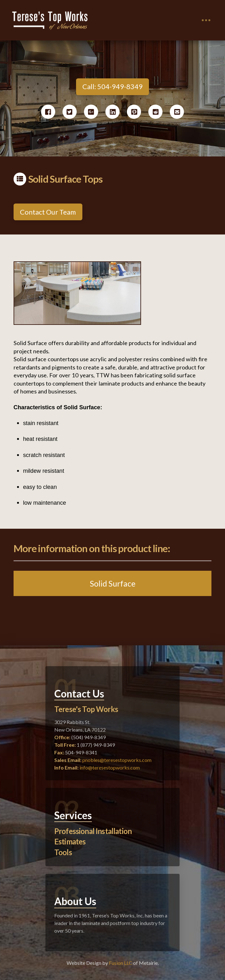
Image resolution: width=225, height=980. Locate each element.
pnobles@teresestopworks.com (117, 760)
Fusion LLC (121, 963)
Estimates (70, 841)
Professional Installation (93, 831)
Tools (63, 852)
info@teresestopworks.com (110, 767)
